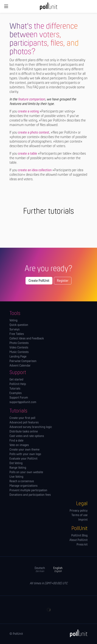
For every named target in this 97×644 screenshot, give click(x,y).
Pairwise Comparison (23, 361)
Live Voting (16, 477)
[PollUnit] (77, 633)
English (58, 570)
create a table (28, 154)
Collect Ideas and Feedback (27, 339)
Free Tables (17, 334)
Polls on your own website (26, 472)
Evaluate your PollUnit (23, 459)
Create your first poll (22, 418)
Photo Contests (19, 343)
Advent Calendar (20, 366)
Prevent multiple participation (28, 490)
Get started (16, 380)
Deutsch (40, 570)
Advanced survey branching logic (31, 427)
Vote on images (19, 445)
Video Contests (19, 348)
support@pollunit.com (23, 402)
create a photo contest (34, 133)
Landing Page (18, 357)
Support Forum (19, 398)
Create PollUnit (39, 281)
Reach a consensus (22, 481)
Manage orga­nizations (23, 486)
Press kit (82, 545)
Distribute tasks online (24, 432)
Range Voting (18, 468)
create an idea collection (35, 170)
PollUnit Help (18, 384)
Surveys (14, 330)
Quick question (19, 325)
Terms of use (80, 515)
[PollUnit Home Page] (49, 8)
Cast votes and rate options (27, 436)
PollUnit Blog (79, 536)
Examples (16, 393)
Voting (13, 321)
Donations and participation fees (30, 495)
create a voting (28, 112)
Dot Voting (16, 463)
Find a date (16, 441)
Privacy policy (79, 511)
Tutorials (15, 389)
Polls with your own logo (25, 454)
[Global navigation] (6, 6)
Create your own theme (24, 450)
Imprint (83, 520)
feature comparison (31, 99)
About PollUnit (78, 540)
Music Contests (19, 352)
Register (63, 281)
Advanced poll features (24, 423)
